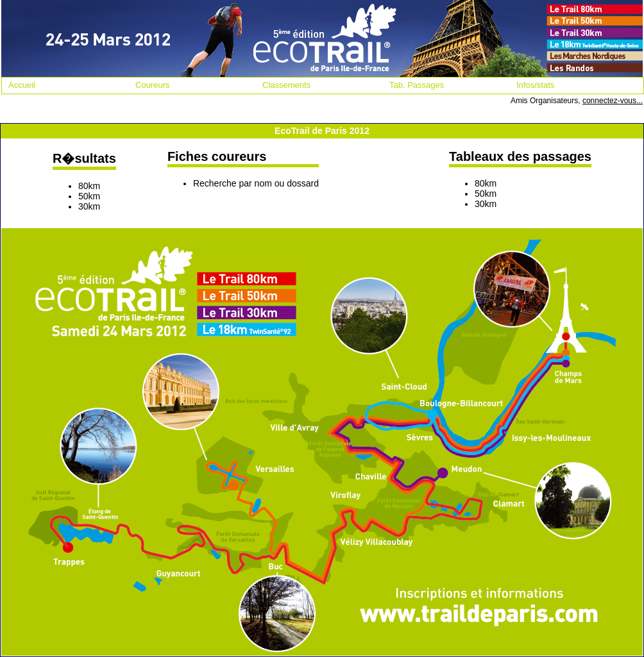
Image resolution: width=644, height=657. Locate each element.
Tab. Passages (417, 85)
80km (89, 186)
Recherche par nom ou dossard (256, 183)
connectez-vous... (613, 101)
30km (89, 206)
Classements (286, 85)
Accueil (22, 85)
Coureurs (152, 85)
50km (89, 196)
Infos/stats (535, 85)
